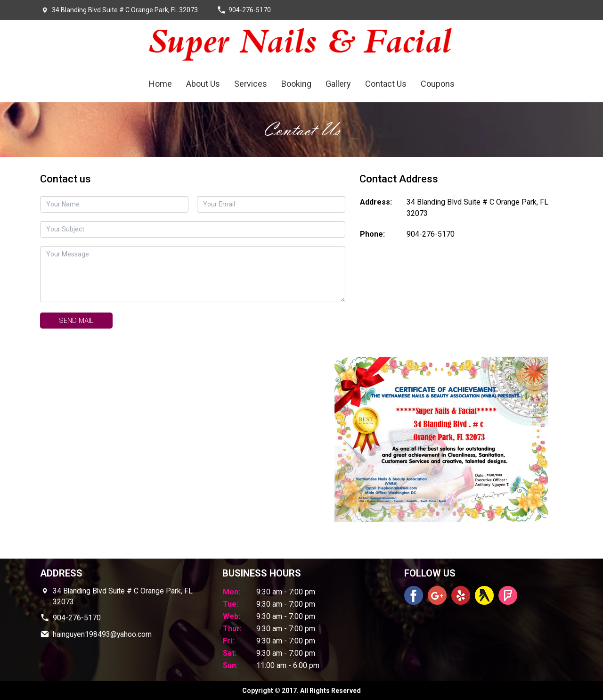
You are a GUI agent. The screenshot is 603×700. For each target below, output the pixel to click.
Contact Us (386, 84)
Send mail (76, 321)
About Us (203, 84)
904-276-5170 (431, 234)
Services (251, 84)
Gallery (338, 84)
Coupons (438, 84)
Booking (296, 84)
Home (160, 84)
